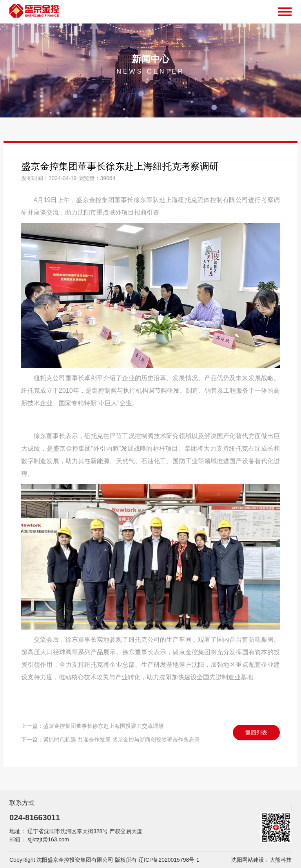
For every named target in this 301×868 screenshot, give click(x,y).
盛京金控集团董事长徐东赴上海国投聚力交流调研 (103, 726)
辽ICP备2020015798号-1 (169, 860)
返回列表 (256, 733)
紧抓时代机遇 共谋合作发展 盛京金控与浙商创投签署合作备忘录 (121, 740)
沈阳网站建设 (248, 860)
